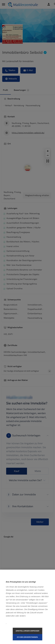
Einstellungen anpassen (27, 631)
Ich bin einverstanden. (27, 637)
